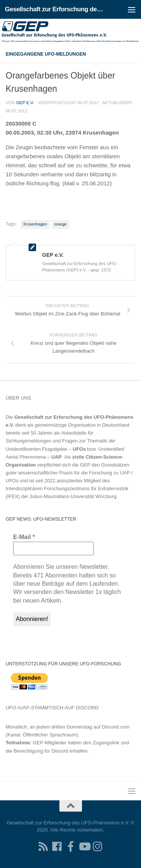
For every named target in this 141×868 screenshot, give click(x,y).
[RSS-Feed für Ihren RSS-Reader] (44, 847)
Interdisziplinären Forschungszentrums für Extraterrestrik (67, 489)
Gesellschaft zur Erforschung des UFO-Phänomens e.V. (56, 9)
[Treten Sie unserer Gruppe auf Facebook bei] (71, 847)
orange (60, 224)
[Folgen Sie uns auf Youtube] (84, 847)
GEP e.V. (25, 103)
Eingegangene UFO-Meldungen (46, 54)
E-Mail (24, 537)
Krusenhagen (35, 224)
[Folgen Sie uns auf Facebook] (57, 847)
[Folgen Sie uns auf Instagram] (98, 847)
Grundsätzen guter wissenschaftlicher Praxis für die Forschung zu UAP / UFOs (69, 473)
